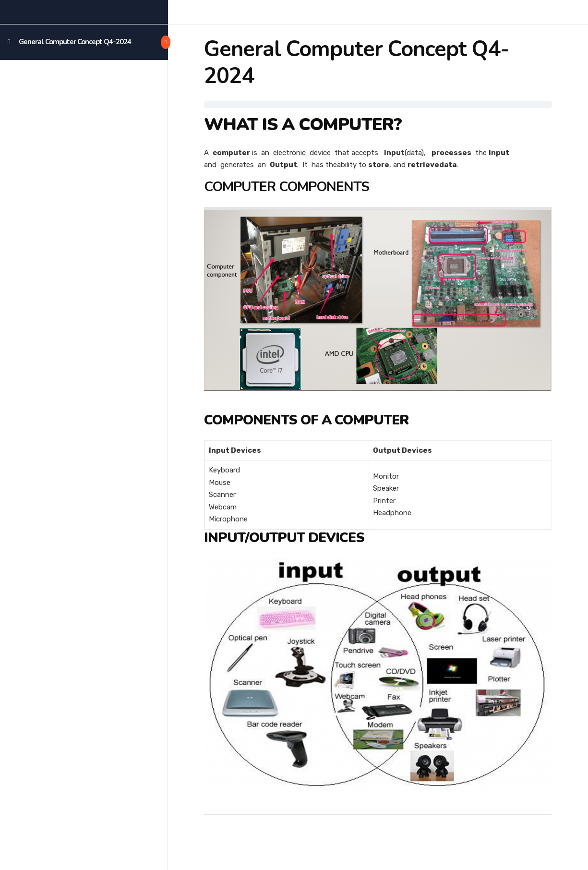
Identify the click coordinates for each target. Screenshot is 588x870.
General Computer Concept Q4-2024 (75, 42)
